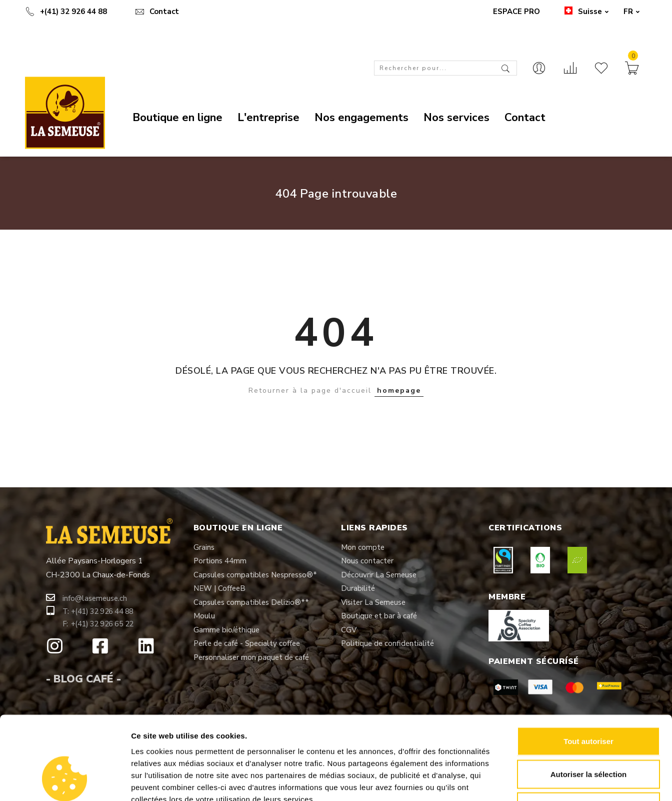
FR (631, 12)
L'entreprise (268, 118)
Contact (157, 12)
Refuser (588, 735)
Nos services (456, 118)
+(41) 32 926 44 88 (66, 12)
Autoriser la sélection (589, 703)
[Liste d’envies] (601, 69)
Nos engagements (361, 118)
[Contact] (539, 69)
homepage (399, 390)
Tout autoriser (588, 670)
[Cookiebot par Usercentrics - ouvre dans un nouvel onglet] (65, 781)
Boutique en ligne (177, 118)
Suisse (585, 12)
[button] (95, 599)
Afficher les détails (551, 781)
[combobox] (445, 68)
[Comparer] (570, 69)
